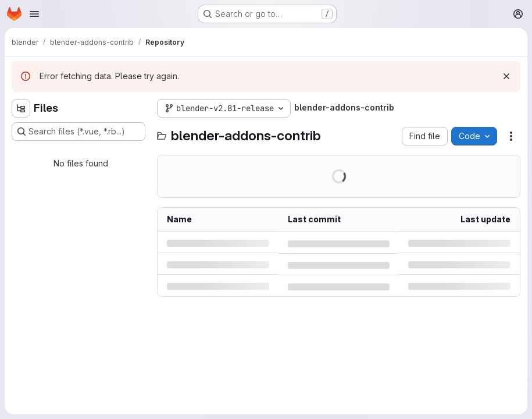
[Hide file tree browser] (21, 108)
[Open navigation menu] (34, 14)
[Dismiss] (506, 76)
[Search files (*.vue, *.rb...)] (78, 132)
